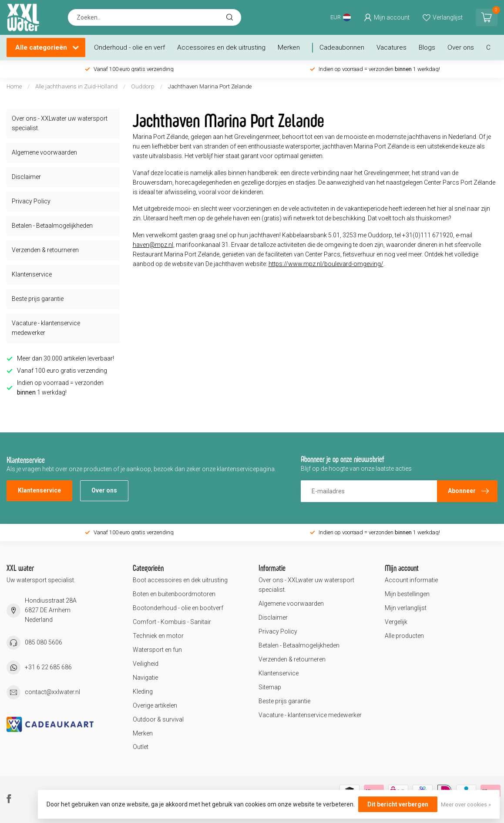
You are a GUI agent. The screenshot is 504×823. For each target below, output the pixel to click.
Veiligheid (146, 664)
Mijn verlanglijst (406, 608)
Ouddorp (143, 86)
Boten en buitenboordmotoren (174, 594)
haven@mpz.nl (153, 245)
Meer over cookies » (466, 804)
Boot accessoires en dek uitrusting (180, 580)
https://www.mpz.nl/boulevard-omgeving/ (326, 264)
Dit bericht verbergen (398, 804)
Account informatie (411, 580)
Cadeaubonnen (342, 47)
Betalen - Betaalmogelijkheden (52, 226)
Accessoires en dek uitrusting (221, 47)
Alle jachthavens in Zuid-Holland (76, 86)
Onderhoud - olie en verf (129, 47)
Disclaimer (26, 177)
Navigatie (145, 678)
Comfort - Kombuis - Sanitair (172, 622)
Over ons (461, 47)
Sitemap (270, 687)
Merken (289, 47)
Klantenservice (32, 274)
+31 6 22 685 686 (48, 667)
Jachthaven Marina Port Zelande (210, 86)
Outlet (141, 747)
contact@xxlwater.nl (52, 692)
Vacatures (391, 47)
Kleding (143, 691)
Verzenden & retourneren (45, 250)
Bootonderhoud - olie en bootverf (178, 608)
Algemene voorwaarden (44, 152)
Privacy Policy (31, 201)
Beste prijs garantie (38, 299)
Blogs (427, 47)
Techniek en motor (158, 636)
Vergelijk (396, 622)
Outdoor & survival (158, 719)
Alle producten (404, 636)
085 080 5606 (44, 642)
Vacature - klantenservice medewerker (46, 328)
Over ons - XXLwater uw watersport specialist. (60, 123)
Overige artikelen (155, 705)
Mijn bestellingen (407, 594)
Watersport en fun (157, 650)
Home (14, 86)
